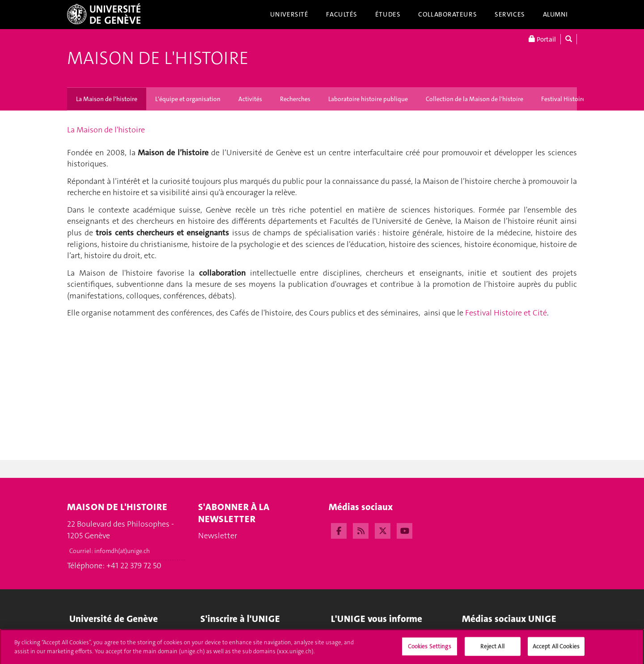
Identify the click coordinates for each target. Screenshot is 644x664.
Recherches (295, 99)
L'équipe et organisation (188, 99)
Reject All (492, 649)
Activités (250, 99)
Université (289, 14)
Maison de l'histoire (158, 58)
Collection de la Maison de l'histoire (475, 99)
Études (388, 14)
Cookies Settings (430, 649)
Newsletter (218, 536)
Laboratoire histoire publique (368, 99)
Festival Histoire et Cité (573, 99)
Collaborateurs (447, 14)
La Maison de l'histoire (107, 99)
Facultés (342, 14)
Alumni (555, 14)
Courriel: (110, 551)
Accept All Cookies (556, 649)
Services (510, 14)
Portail (542, 39)
